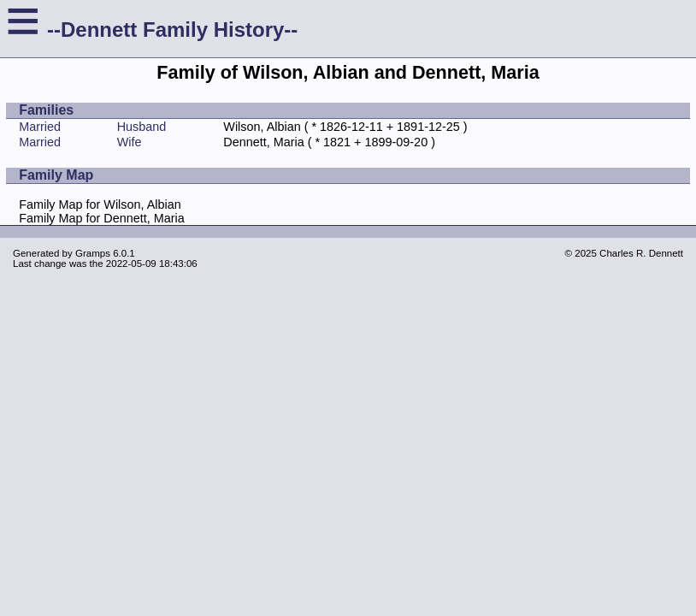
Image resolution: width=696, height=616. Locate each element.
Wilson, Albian (262, 127)
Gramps (93, 253)
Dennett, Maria (263, 142)
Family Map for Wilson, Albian (100, 204)
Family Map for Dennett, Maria (102, 218)
